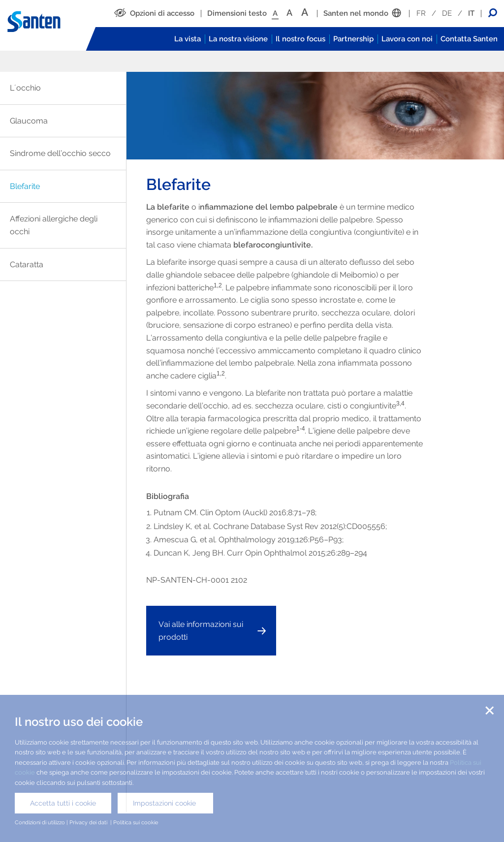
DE (447, 13)
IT (471, 13)
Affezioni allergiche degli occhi (54, 225)
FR (421, 13)
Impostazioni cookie (165, 803)
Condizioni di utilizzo (40, 822)
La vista (188, 39)
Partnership (353, 39)
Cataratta (27, 265)
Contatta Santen (469, 39)
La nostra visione (238, 39)
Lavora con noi (407, 39)
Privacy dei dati (89, 822)
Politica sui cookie (136, 822)
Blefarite (25, 186)
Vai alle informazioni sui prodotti (201, 631)
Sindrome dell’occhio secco (60, 153)
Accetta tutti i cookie (63, 803)
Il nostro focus (300, 39)
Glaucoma (29, 121)
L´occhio (25, 88)
